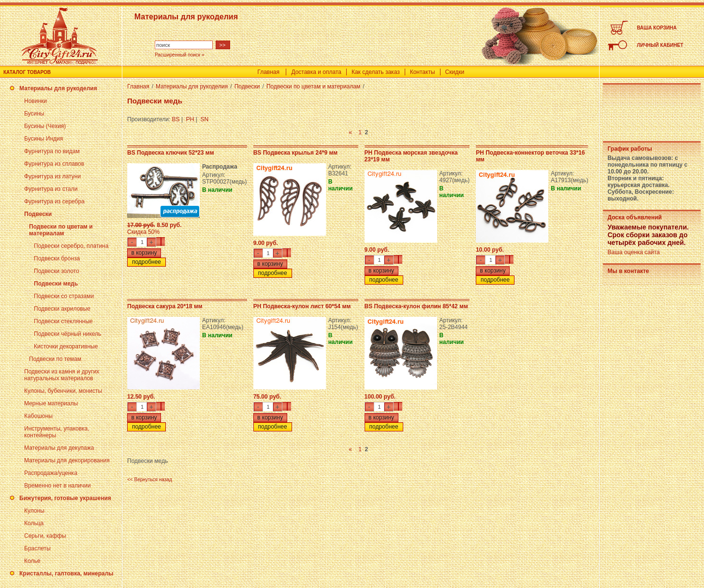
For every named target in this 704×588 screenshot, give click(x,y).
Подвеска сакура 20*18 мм (165, 306)
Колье (32, 561)
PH (190, 119)
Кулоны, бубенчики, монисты (63, 391)
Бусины (34, 114)
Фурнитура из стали (51, 189)
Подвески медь (56, 284)
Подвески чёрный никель (67, 334)
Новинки (36, 101)
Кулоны (34, 511)
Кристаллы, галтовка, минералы (66, 574)
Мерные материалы (51, 403)
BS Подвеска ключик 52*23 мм (171, 153)
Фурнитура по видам (52, 151)
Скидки (455, 72)
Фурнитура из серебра (54, 201)
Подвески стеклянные (63, 321)
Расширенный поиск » (180, 55)
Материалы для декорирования (67, 460)
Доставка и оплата (316, 72)
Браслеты (37, 548)
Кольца (34, 523)
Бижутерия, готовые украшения (65, 498)
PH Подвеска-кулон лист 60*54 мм (302, 306)
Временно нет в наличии (58, 486)
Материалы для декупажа (59, 448)
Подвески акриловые (62, 309)
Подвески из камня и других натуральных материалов (62, 375)
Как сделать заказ (376, 72)
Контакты (423, 72)
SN (205, 119)
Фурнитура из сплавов (54, 164)
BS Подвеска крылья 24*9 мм (296, 153)
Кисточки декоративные (66, 346)
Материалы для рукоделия (58, 88)
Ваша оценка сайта (633, 252)
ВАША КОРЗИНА (657, 28)
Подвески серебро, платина (71, 246)
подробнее (147, 262)
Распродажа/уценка (51, 473)
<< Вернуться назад (150, 480)
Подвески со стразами (64, 296)
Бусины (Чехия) (45, 126)
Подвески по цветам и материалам (61, 230)
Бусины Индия (44, 139)
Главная (268, 72)
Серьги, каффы (45, 536)
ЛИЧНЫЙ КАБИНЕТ (660, 45)
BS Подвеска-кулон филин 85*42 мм (416, 306)
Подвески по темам (55, 359)
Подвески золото (57, 271)
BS (176, 119)
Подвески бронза (57, 258)
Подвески (38, 214)
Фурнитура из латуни (52, 176)
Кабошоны (38, 416)
